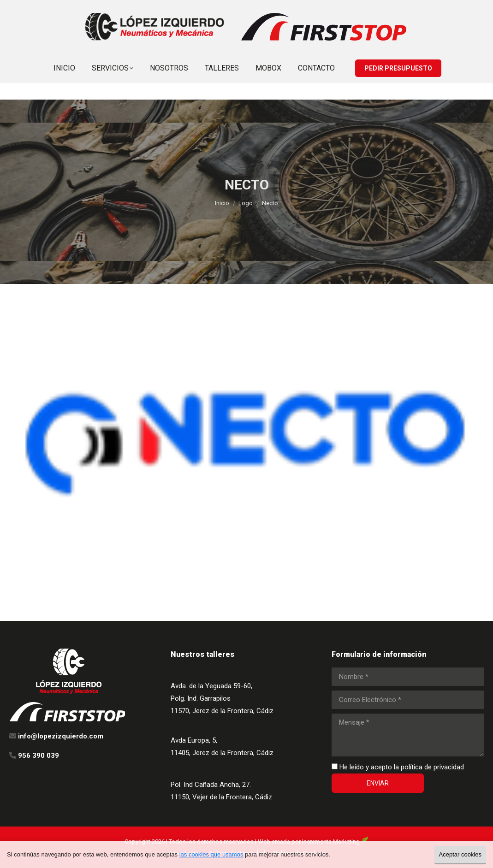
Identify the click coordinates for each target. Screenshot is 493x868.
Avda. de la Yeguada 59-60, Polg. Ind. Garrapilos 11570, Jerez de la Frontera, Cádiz (222, 698)
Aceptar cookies (460, 854)
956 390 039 (357, 9)
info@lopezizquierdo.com (429, 9)
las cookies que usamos (211, 854)
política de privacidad (432, 767)
